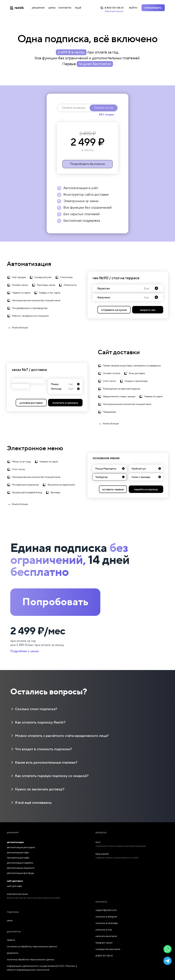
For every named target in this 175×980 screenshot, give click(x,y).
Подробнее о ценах (25, 651)
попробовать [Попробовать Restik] (153, 8)
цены (52, 8)
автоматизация (15, 842)
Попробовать (55, 602)
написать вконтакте (106, 936)
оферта (11, 940)
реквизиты (13, 953)
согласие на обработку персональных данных (32, 947)
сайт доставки (15, 881)
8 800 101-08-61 (104, 956)
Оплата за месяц (74, 108)
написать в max (104, 930)
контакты (65, 8)
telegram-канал (104, 943)
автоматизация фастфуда (20, 873)
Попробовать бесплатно (87, 164)
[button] (167, 949)
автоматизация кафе (18, 853)
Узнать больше (17, 328)
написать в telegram (106, 917)
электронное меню (17, 894)
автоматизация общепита (21, 868)
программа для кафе (18, 858)
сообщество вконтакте (108, 949)
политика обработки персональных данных (31, 960)
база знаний (102, 854)
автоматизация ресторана (21, 847)
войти (133, 8)
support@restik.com (106, 910)
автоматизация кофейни (20, 863)
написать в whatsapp (107, 923)
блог (98, 842)
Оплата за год (103, 108)
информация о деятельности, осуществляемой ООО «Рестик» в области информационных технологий (42, 968)
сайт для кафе (14, 886)
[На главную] (21, 8)
